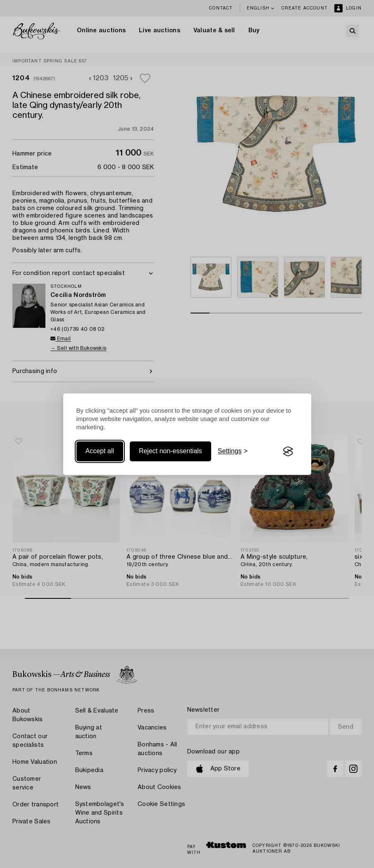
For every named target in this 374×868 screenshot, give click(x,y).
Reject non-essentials (170, 451)
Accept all (100, 451)
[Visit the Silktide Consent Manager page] (288, 452)
